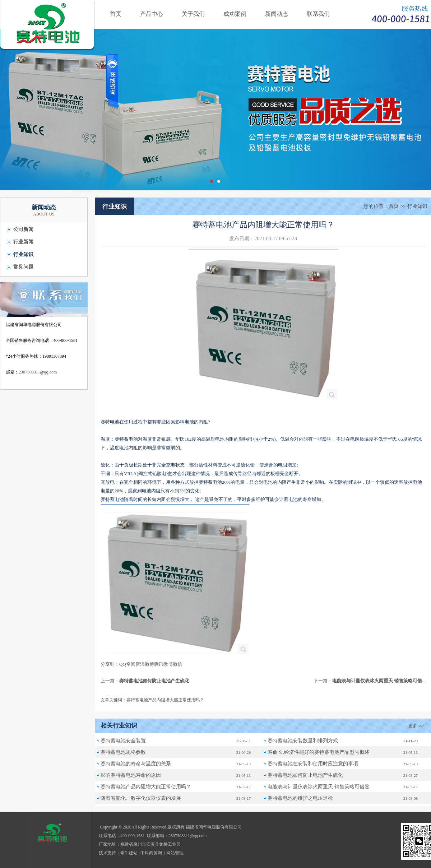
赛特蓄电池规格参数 (123, 752)
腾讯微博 (163, 664)
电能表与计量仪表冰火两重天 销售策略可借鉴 (319, 787)
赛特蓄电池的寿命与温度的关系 (136, 764)
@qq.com (198, 836)
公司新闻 (23, 229)
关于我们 (193, 14)
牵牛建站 (129, 853)
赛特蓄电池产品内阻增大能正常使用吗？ (146, 787)
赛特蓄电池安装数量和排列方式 (303, 741)
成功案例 (235, 14)
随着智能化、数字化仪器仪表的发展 (141, 798)
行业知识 (23, 254)
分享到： (110, 664)
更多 (417, 726)
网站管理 (175, 853)
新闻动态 (277, 14)
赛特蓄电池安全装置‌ (123, 741)
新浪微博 (145, 664)
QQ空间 (127, 664)
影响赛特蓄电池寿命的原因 (131, 775)
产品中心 (152, 14)
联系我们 (318, 14)
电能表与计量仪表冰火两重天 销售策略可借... (379, 681)
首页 (116, 14)
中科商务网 (151, 853)
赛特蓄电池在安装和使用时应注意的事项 (313, 764)
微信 (177, 664)
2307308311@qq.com (38, 372)
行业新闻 (23, 242)
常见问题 (23, 267)
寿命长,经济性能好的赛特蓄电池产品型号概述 (319, 752)
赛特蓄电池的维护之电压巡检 (300, 798)
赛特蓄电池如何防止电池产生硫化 (154, 681)
